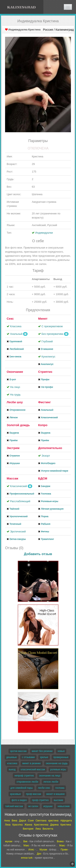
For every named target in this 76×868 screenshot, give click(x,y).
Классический (19, 486)
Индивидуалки (44, 233)
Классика (16, 326)
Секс (10, 319)
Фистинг (44, 402)
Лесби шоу (15, 402)
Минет (43, 319)
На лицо (15, 387)
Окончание (15, 372)
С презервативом (52, 326)
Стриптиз (45, 372)
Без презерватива (52, 334)
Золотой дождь (18, 425)
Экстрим (13, 448)
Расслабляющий (20, 501)
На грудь (15, 395)
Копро (43, 425)
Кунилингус (48, 357)
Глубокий (47, 341)
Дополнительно (50, 448)
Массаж (12, 478)
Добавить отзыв (38, 554)
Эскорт (46, 456)
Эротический (18, 531)
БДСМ (43, 478)
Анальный (16, 334)
